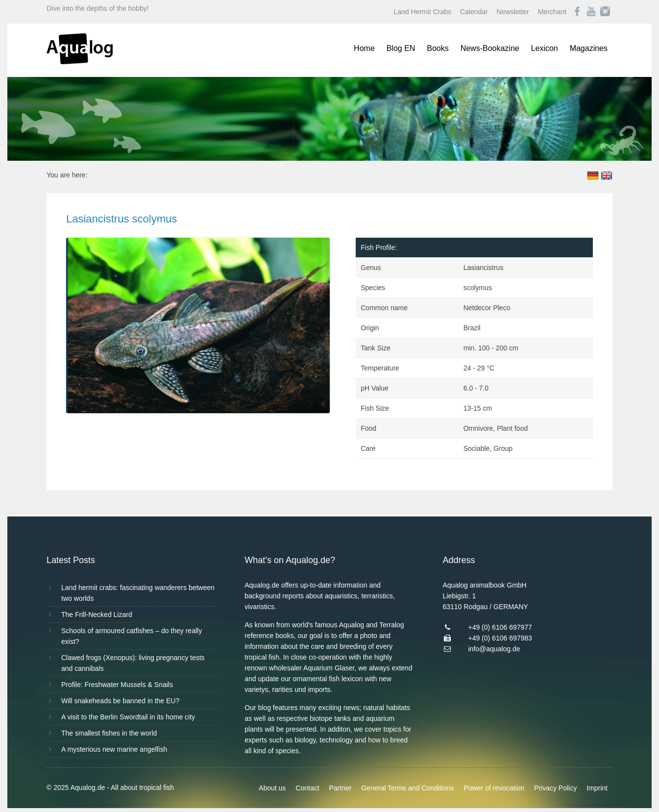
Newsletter (513, 12)
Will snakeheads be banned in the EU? (120, 701)
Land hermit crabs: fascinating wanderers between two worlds (138, 593)
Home (364, 48)
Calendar (474, 12)
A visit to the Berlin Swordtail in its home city (128, 717)
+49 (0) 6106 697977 (500, 627)
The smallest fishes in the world (109, 733)
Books (438, 48)
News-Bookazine (490, 48)
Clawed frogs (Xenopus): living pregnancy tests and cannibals (133, 663)
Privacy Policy (555, 788)
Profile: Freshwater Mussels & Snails (117, 685)
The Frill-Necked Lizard (97, 615)
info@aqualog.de (494, 649)
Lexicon (545, 48)
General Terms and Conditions (407, 788)
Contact (307, 788)
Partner (341, 788)
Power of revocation (494, 788)
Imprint (597, 788)
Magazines (589, 48)
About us (272, 788)
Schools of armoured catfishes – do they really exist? (132, 636)
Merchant (552, 12)
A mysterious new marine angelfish (114, 749)
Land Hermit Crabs (423, 12)
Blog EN (401, 48)
